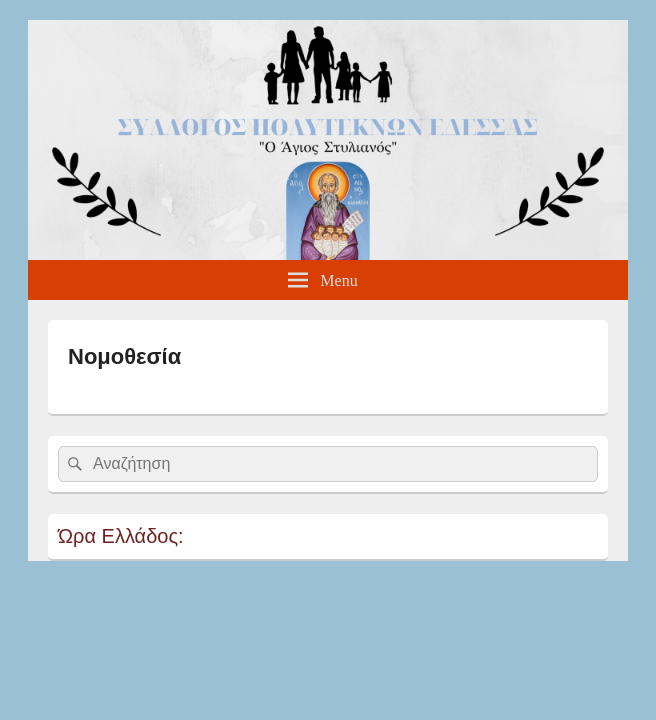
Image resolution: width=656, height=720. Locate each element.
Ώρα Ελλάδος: (121, 536)
